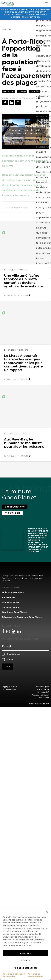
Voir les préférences (26, 968)
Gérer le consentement (39, 703)
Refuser (26, 961)
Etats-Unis (9, 92)
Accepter (26, 953)
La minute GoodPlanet (14, 612)
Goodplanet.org (15, 507)
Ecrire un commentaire (17, 207)
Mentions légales (42, 687)
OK (8, 667)
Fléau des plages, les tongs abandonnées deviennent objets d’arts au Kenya (25, 161)
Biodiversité (12, 434)
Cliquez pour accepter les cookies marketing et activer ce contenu (26, 132)
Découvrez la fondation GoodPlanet (22, 617)
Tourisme (34, 92)
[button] (47, 912)
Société (7, 29)
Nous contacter (11, 602)
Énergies (10, 270)
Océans (22, 92)
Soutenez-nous (10, 607)
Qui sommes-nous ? (13, 592)
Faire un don (12, 513)
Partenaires (8, 597)
